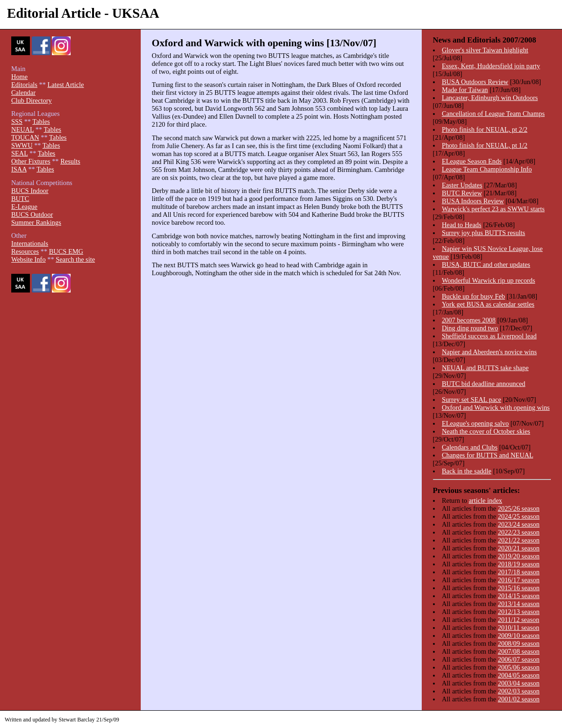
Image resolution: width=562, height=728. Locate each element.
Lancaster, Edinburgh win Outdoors (490, 98)
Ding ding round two (470, 328)
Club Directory (32, 100)
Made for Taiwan (465, 90)
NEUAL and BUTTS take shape (485, 368)
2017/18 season (519, 572)
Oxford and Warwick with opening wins (496, 407)
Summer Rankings (36, 222)
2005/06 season (519, 667)
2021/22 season (519, 540)
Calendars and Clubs (470, 447)
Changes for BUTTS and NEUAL (487, 455)
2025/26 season (519, 508)
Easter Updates (462, 185)
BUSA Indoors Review (473, 201)
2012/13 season (519, 612)
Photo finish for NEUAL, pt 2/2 (485, 129)
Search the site (75, 259)
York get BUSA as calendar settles (488, 304)
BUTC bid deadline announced (484, 384)
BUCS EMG (66, 251)
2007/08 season (519, 651)
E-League (24, 207)
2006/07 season (519, 659)
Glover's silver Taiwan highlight (485, 50)
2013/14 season (519, 604)
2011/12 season (519, 620)
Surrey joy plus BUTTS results (483, 233)
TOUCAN (25, 137)
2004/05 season (519, 675)
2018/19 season (519, 564)
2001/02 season (519, 699)
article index (485, 500)
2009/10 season (519, 635)
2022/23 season (519, 532)
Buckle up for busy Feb (473, 296)
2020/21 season (519, 548)
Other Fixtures (31, 161)
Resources (25, 251)
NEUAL (22, 129)
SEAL (19, 153)
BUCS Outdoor (32, 214)
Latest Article (66, 85)
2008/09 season (519, 643)
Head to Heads (462, 225)
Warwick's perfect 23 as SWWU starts (493, 209)
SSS (17, 121)
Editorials (24, 85)
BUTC (20, 199)
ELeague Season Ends (472, 161)
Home (19, 77)
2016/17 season (519, 580)
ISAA (19, 169)
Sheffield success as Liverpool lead (489, 336)
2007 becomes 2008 (469, 320)
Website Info (29, 259)
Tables (41, 121)
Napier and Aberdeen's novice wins (489, 352)
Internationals (30, 243)
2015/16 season (519, 588)
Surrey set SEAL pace (472, 400)
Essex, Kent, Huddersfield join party (491, 66)
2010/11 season (519, 628)
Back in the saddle (467, 471)
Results (70, 161)
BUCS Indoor (30, 191)
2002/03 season (519, 691)
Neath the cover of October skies (486, 431)
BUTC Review (462, 193)
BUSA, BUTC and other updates (486, 264)
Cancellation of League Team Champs (493, 114)
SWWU (22, 145)
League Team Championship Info (487, 169)
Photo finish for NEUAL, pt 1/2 (485, 145)
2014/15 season (519, 596)
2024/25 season (519, 516)
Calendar (23, 93)
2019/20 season (519, 556)
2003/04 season (519, 683)
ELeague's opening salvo (475, 423)
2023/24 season (519, 524)
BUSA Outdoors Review (475, 82)
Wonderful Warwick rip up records (489, 280)
